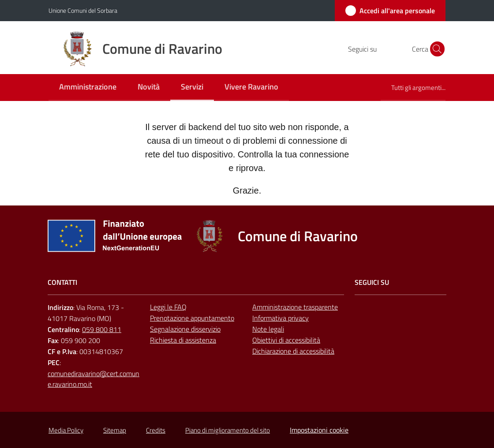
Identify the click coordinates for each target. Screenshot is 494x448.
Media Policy (66, 430)
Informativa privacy (281, 318)
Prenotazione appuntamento (192, 318)
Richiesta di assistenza (183, 340)
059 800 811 (102, 329)
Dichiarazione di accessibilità (293, 351)
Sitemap (115, 430)
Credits (156, 430)
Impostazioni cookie (319, 430)
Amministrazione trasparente (295, 307)
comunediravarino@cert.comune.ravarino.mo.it (94, 379)
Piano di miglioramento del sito (228, 430)
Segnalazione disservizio (185, 329)
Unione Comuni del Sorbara (83, 10)
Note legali (268, 329)
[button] (435, 49)
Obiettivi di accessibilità (286, 340)
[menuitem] (88, 88)
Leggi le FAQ (168, 307)
